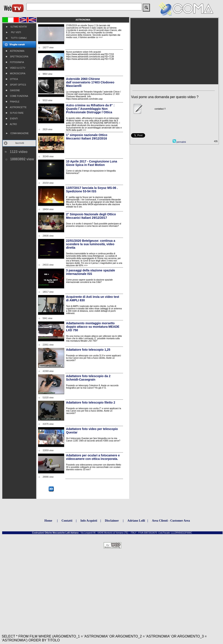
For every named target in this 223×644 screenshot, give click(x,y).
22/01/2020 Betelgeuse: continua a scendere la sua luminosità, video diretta (91, 244)
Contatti (67, 521)
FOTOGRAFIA (15, 62)
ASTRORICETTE (16, 107)
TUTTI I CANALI (16, 38)
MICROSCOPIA (15, 73)
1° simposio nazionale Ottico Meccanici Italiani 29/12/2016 (87, 137)
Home (48, 521)
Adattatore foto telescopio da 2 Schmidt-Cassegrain (88, 378)
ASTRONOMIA (15, 51)
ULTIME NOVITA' (16, 27)
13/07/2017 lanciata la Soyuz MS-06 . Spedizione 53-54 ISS (92, 190)
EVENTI (12, 118)
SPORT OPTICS (16, 85)
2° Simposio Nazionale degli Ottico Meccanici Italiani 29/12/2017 (91, 216)
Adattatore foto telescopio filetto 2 (91, 402)
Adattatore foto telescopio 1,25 (88, 350)
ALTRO (11, 124)
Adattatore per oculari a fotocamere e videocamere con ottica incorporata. (93, 457)
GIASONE (13, 90)
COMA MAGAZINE (17, 133)
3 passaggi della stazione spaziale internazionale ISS (90, 272)
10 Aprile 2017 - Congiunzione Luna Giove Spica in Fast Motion (91, 163)
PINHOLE (13, 102)
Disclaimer (112, 521)
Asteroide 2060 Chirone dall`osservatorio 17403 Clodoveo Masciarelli (90, 82)
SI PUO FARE (15, 113)
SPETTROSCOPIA (17, 57)
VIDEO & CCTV (15, 68)
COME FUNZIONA (17, 96)
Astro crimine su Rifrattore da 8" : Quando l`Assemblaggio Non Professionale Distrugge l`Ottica (90, 109)
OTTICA (12, 79)
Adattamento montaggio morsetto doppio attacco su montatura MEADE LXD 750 (93, 327)
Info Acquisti (89, 521)
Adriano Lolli (136, 521)
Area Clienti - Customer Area (171, 521)
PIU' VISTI (13, 32)
